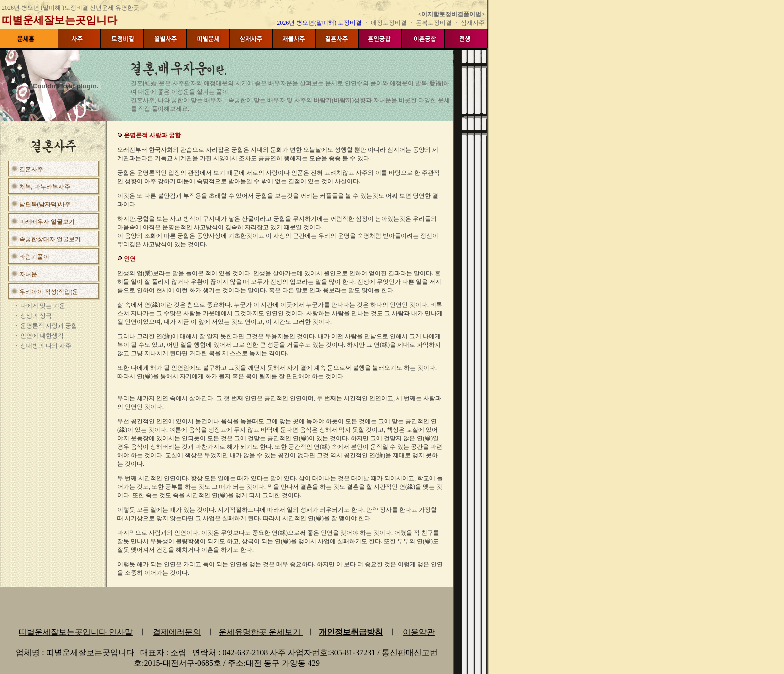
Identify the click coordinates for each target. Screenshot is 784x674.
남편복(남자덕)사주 (45, 204)
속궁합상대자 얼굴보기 (50, 239)
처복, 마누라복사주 (45, 187)
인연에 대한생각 (42, 336)
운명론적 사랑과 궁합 (49, 326)
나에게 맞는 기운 (43, 306)
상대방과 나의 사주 (46, 346)
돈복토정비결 (434, 23)
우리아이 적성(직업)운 (49, 292)
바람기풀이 (34, 257)
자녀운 (28, 274)
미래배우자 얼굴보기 (47, 222)
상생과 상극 (36, 316)
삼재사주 (473, 23)
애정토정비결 (389, 23)
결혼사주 (31, 169)
